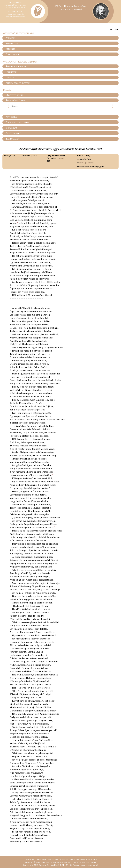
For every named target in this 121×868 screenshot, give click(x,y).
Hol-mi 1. (60, 158)
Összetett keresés (14, 95)
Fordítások (11, 72)
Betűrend (10, 49)
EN (116, 29)
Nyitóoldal (11, 117)
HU (112, 29)
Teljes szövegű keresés (16, 100)
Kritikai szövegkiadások (18, 83)
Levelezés (10, 77)
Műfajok (10, 38)
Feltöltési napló (14, 133)
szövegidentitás (87, 163)
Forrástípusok (13, 54)
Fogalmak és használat (17, 122)
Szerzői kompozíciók (16, 66)
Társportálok (12, 139)
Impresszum (11, 128)
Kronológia (12, 43)
